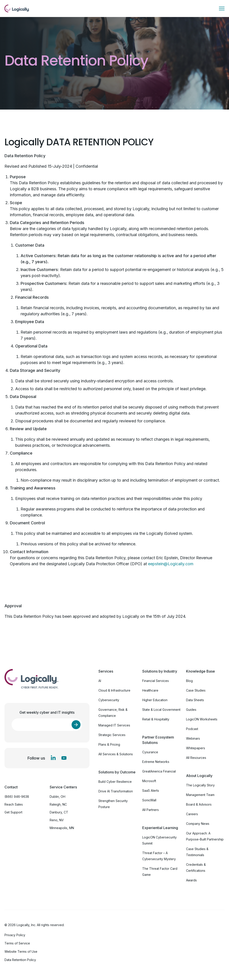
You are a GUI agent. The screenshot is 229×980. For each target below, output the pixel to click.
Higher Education (155, 700)
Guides (191, 710)
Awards (191, 880)
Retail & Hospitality (156, 719)
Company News (198, 824)
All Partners (151, 810)
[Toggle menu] (222, 8)
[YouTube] (64, 758)
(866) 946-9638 (17, 797)
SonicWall (149, 800)
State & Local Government (161, 710)
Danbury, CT (59, 812)
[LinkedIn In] (53, 758)
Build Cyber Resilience (115, 782)
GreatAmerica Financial (159, 771)
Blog (189, 681)
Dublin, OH (57, 797)
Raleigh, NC (58, 804)
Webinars (193, 738)
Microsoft (149, 781)
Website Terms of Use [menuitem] (21, 951)
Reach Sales (14, 804)
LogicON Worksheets (202, 719)
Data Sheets (195, 700)
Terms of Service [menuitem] (17, 943)
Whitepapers (196, 748)
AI (100, 681)
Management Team (200, 795)
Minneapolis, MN (62, 828)
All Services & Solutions (116, 754)
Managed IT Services (114, 725)
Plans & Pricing (109, 744)
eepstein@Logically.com (171, 564)
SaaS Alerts (151, 791)
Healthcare (150, 690)
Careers (192, 814)
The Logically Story (200, 785)
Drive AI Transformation (116, 791)
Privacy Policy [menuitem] (15, 935)
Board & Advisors (199, 804)
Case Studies (196, 690)
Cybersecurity (109, 700)
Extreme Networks (156, 762)
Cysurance (150, 752)
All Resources (196, 758)
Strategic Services (112, 735)
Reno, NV (57, 820)
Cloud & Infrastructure (114, 690)
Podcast (192, 729)
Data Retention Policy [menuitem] (20, 960)
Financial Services (156, 681)
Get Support (13, 812)
